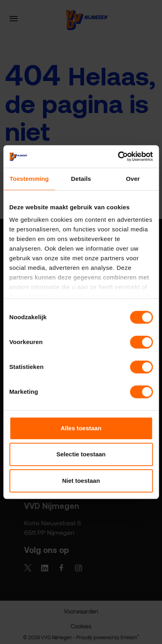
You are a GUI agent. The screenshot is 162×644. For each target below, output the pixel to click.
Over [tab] (133, 179)
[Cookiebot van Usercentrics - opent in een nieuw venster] (118, 156)
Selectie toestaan (81, 454)
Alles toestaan (81, 428)
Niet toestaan (81, 481)
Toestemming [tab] (29, 179)
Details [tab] (81, 179)
